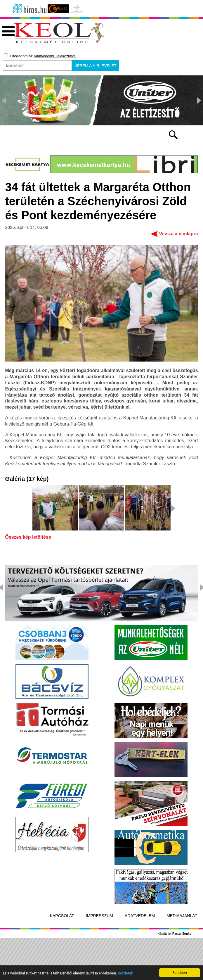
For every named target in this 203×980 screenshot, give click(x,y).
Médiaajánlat (182, 916)
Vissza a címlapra (179, 234)
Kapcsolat (62, 916)
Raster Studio (182, 934)
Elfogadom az (40, 56)
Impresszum (99, 916)
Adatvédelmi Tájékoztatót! (55, 56)
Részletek (126, 973)
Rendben (179, 973)
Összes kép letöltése (28, 537)
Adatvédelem (140, 916)
